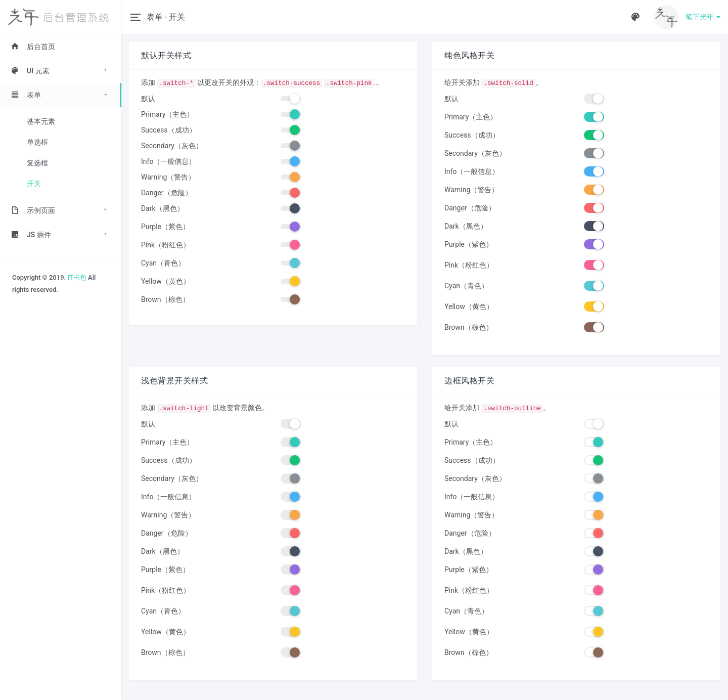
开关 (34, 184)
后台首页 (33, 47)
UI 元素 (30, 71)
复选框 (37, 163)
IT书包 (77, 277)
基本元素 (41, 121)
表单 (26, 95)
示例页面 (33, 210)
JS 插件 (31, 235)
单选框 (37, 142)
